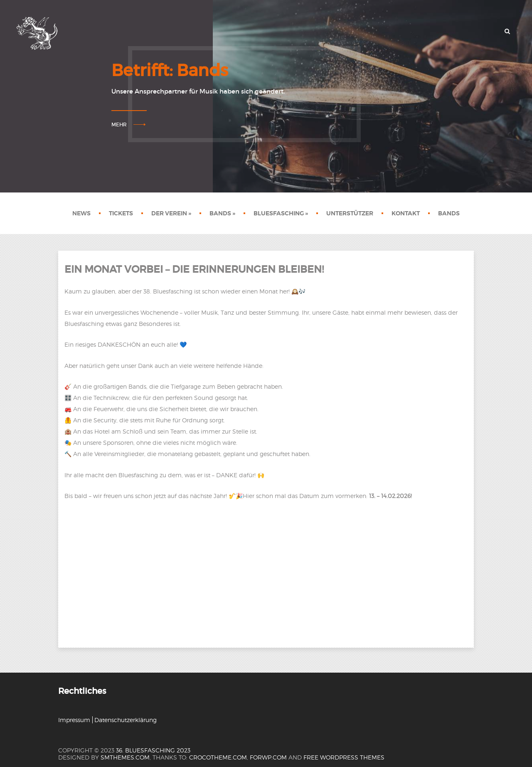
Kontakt (406, 213)
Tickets (121, 213)
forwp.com (268, 757)
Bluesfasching (281, 213)
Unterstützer (350, 213)
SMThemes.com (125, 757)
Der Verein (171, 213)
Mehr (119, 125)
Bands (222, 213)
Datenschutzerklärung (126, 720)
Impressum (74, 720)
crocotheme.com (218, 757)
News (81, 213)
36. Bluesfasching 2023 (153, 750)
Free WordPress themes (344, 757)
